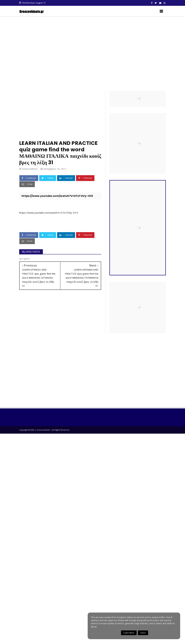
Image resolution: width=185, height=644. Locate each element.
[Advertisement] (90, 53)
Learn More (129, 633)
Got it (143, 633)
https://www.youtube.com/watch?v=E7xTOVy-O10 (49, 213)
